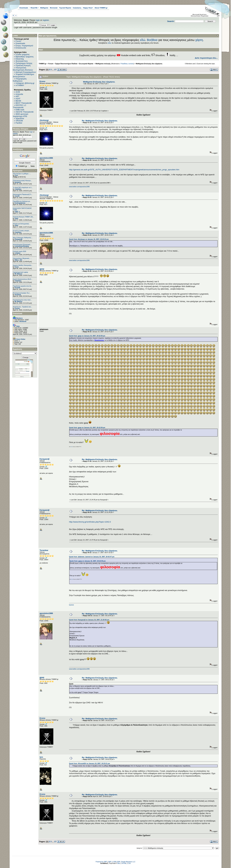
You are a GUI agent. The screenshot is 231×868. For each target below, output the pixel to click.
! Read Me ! (34, 8)
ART (17, 96)
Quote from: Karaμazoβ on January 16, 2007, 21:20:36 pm (89, 620)
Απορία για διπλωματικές (21, 224)
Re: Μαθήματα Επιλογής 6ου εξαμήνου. (100, 121)
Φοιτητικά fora (22, 61)
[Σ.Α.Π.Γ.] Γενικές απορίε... (21, 231)
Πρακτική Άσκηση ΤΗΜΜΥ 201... (23, 217)
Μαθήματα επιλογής (103, 64)
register (46, 20)
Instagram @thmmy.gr (25, 83)
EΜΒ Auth (20, 110)
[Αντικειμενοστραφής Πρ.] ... (22, 293)
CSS (129, 863)
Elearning (20, 59)
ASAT (18, 99)
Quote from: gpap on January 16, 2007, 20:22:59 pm (87, 336)
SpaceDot (20, 118)
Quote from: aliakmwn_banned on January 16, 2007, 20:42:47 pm (92, 557)
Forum (18, 41)
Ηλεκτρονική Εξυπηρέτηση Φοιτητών (23, 69)
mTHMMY (20, 85)
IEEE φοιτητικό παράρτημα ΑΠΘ (21, 115)
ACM (18, 92)
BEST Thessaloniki (24, 103)
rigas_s (17, 212)
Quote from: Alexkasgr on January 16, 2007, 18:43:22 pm (89, 239)
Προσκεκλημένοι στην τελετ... (22, 300)
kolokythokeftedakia (22, 246)
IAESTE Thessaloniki (25, 112)
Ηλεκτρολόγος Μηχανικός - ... (22, 258)
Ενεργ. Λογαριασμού (24, 46)
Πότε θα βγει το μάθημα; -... (22, 174)
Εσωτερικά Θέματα (86, 64)
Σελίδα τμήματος (23, 54)
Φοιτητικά (54, 8)
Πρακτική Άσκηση (23, 65)
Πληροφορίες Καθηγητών (20, 80)
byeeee (72, 605)
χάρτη (199, 40)
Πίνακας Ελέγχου (21, 129)
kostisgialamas (20, 203)
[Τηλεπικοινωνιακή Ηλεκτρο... (22, 181)
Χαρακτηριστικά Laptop (20, 272)
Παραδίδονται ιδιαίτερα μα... (22, 201)
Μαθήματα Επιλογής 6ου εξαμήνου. (149, 64)
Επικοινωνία (21, 48)
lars (41, 757)
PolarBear (124, 64)
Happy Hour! (88, 8)
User (16, 175)
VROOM (19, 121)
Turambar (44, 550)
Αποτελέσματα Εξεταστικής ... (22, 245)
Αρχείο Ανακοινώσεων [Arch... (23, 279)
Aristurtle (19, 94)
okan (16, 218)
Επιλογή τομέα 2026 (19, 251)
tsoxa (17, 267)
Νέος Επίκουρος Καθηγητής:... (23, 238)
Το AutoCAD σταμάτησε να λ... (23, 188)
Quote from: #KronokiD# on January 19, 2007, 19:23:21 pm (89, 764)
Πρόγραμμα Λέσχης (24, 63)
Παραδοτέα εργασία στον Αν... (23, 286)
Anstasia (18, 295)
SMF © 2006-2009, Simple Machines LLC (122, 862)
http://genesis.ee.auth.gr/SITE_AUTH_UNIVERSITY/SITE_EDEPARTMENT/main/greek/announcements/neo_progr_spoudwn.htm (124, 170)
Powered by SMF (101, 862)
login (38, 20)
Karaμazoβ (18, 239)
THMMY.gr (43, 64)
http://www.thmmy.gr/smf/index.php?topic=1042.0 (90, 522)
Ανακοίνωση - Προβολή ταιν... (22, 307)
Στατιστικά (18, 313)
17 (55, 70)
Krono (42, 81)
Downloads (24, 8)
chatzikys (18, 189)
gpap (42, 269)
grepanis (18, 182)
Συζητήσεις (77, 8)
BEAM (18, 101)
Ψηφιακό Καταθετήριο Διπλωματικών (23, 75)
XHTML (124, 863)
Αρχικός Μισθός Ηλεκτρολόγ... (23, 265)
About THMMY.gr (101, 8)
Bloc (119, 863)
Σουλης (17, 308)
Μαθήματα (44, 8)
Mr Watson (18, 274)
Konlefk (17, 288)
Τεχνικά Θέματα (65, 8)
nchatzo (18, 253)
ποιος (72, 447)
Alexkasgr (44, 120)
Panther (19, 123)
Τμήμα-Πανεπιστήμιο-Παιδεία (66, 64)
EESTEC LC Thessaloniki (20, 106)
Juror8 (17, 196)
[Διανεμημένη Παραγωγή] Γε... (23, 194)
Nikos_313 (18, 260)
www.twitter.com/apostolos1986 (79, 187)
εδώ (143, 40)
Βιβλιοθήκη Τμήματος (25, 57)
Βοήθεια (152, 40)
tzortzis (131, 64)
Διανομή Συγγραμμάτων (26, 72)
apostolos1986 (46, 158)
